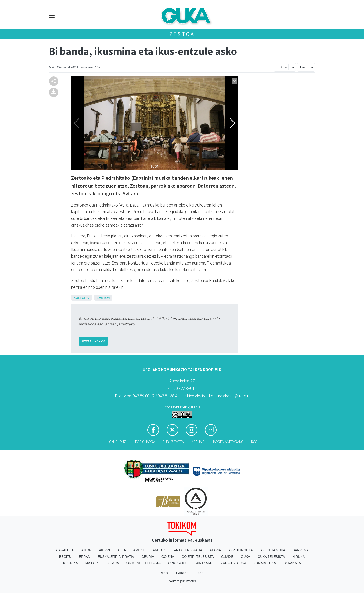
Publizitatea (173, 442)
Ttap (200, 573)
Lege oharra (144, 442)
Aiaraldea (65, 550)
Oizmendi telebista (144, 563)
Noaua (113, 563)
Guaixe (227, 557)
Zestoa (182, 34)
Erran (85, 557)
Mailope (93, 563)
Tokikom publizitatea (182, 581)
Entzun (282, 67)
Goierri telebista (198, 557)
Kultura (81, 298)
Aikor (86, 550)
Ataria (215, 550)
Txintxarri (204, 563)
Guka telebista (271, 557)
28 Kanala (292, 563)
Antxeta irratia (188, 550)
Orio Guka (177, 563)
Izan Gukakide (93, 341)
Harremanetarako (227, 442)
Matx (165, 573)
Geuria (148, 557)
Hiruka (299, 557)
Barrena (301, 550)
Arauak (198, 442)
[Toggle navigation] (52, 16)
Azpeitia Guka (241, 550)
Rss (254, 442)
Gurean (182, 573)
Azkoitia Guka (273, 550)
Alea (122, 550)
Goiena (168, 557)
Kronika (71, 563)
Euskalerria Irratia (116, 557)
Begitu (65, 557)
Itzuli (303, 67)
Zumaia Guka (265, 563)
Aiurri (104, 550)
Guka (246, 557)
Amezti (139, 550)
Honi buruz (116, 442)
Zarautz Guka (234, 563)
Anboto (160, 550)
